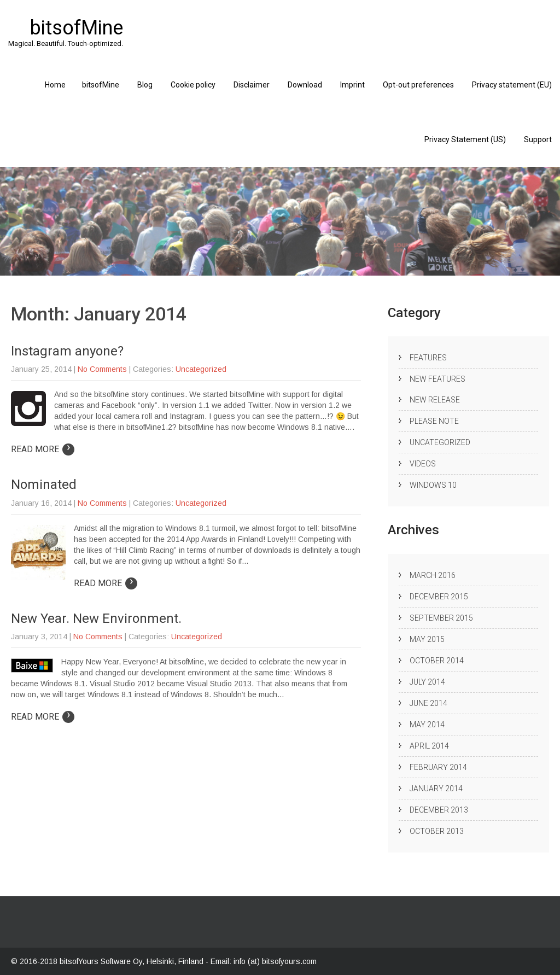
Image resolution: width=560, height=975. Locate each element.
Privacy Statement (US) (465, 139)
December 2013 (439, 810)
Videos (423, 464)
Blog (145, 85)
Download (305, 85)
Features (428, 358)
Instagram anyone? (67, 351)
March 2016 (433, 575)
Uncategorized (201, 369)
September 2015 (441, 618)
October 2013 (437, 831)
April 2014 (429, 746)
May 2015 (427, 639)
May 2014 (427, 725)
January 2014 (436, 789)
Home (55, 85)
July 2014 (427, 682)
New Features (437, 379)
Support (538, 139)
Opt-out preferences (418, 85)
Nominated (44, 484)
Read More (43, 449)
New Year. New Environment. (96, 618)
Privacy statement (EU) (512, 85)
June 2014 (428, 703)
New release (435, 400)
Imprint (352, 85)
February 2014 (438, 767)
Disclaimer (252, 85)
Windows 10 (433, 485)
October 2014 (437, 661)
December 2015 (439, 597)
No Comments (102, 369)
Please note (434, 421)
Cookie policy (193, 85)
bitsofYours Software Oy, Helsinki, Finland (133, 961)
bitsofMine (101, 85)
